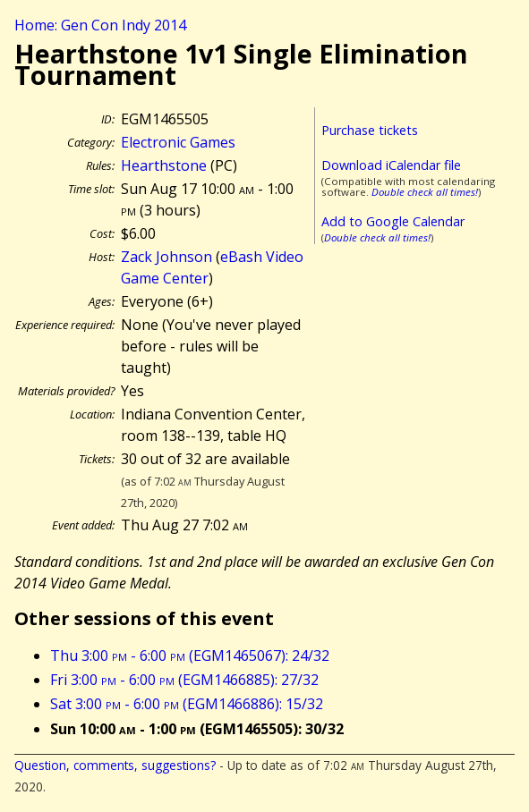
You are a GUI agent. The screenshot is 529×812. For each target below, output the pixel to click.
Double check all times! (425, 192)
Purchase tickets (370, 130)
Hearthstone (164, 165)
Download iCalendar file (391, 165)
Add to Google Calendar (393, 221)
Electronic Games (178, 142)
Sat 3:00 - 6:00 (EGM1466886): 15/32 (187, 704)
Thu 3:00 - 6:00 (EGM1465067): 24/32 (190, 656)
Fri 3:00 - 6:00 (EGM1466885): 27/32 (184, 680)
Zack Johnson (166, 257)
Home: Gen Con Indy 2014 (100, 25)
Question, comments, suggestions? (115, 765)
